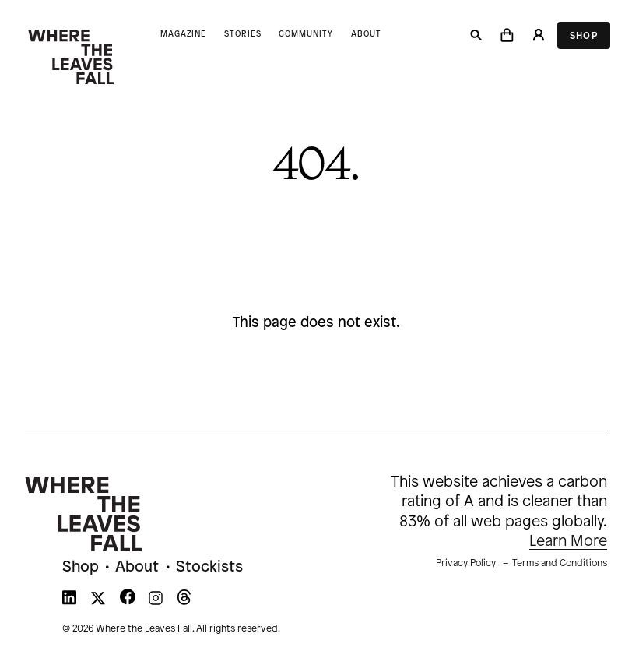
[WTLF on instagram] (156, 601)
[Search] (476, 35)
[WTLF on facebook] (128, 601)
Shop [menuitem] (81, 567)
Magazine (183, 35)
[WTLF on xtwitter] (98, 601)
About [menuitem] (137, 567)
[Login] (538, 35)
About (366, 35)
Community (306, 35)
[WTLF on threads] (184, 601)
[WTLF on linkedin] (69, 601)
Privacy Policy (466, 563)
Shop (584, 36)
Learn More (568, 542)
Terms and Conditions (560, 563)
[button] (507, 35)
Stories (243, 35)
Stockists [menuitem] (209, 567)
